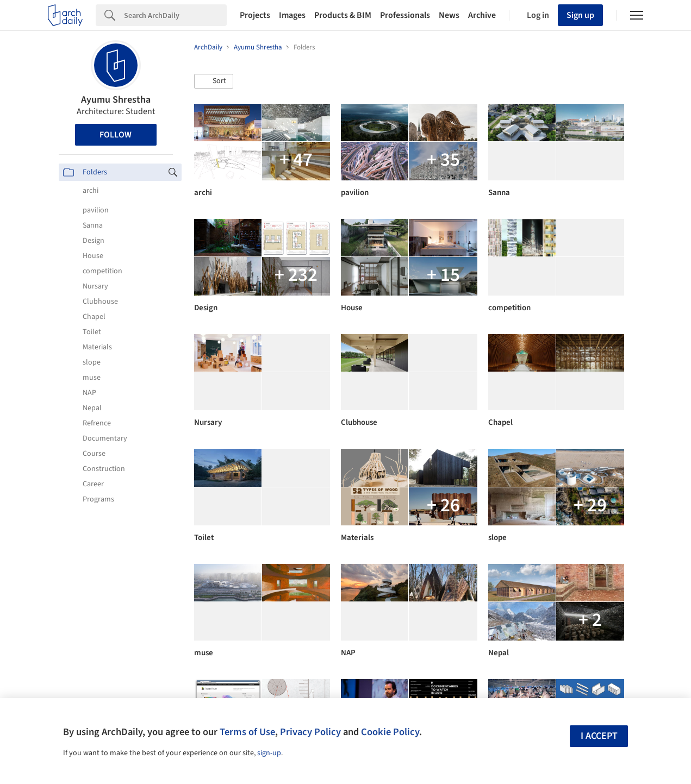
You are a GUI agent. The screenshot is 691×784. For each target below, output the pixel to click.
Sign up (580, 15)
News (449, 15)
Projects (255, 15)
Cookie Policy (390, 732)
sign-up (269, 753)
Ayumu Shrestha (116, 100)
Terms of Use (247, 732)
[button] (214, 81)
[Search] (175, 15)
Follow (116, 135)
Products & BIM (343, 15)
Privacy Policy (310, 732)
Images (292, 15)
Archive (482, 15)
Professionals (405, 15)
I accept (599, 736)
